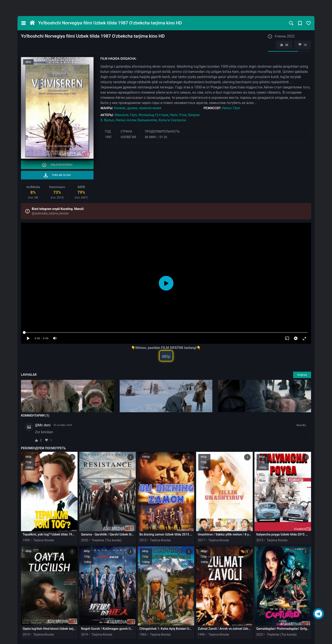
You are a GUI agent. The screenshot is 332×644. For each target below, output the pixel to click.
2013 (143, 540)
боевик (120, 108)
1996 (201, 635)
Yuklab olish (57, 175)
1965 (143, 635)
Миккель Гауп (126, 115)
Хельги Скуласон (172, 120)
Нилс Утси (178, 115)
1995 (26, 540)
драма (132, 108)
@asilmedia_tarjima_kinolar (50, 213)
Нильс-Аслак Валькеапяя (136, 120)
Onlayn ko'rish (57, 165)
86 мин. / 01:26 (156, 137)
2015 (260, 540)
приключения (150, 108)
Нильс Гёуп (231, 108)
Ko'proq (302, 375)
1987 (108, 137)
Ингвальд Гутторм (153, 115)
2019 (26, 635)
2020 (84, 540)
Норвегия (128, 137)
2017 (201, 540)
